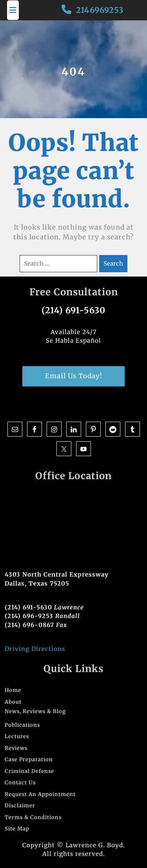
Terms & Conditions (33, 817)
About (13, 702)
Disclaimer (20, 806)
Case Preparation (29, 759)
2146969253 (100, 10)
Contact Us (20, 783)
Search (113, 263)
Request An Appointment (40, 794)
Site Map (17, 829)
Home (13, 690)
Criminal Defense (29, 771)
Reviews (16, 748)
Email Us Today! (74, 376)
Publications (22, 725)
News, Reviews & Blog (35, 711)
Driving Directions (35, 649)
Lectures (17, 736)
